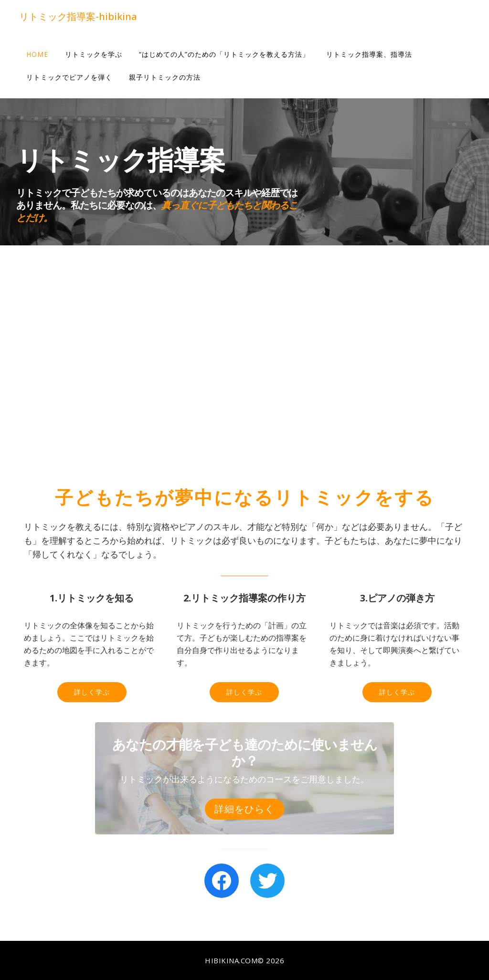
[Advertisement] (244, 365)
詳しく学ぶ (92, 692)
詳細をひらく (244, 809)
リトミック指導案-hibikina (78, 16)
